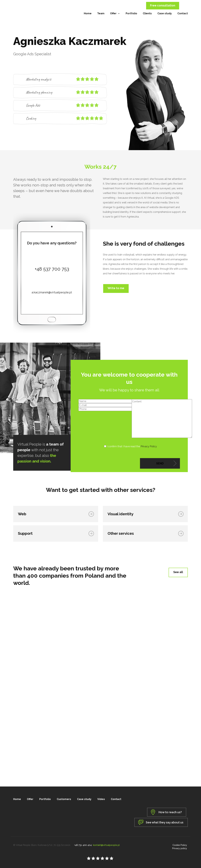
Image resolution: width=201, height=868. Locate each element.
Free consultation (163, 5)
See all (178, 572)
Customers (64, 799)
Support (26, 533)
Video (101, 799)
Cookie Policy (181, 844)
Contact (183, 13)
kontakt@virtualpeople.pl (106, 844)
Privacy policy (180, 847)
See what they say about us (165, 821)
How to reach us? (169, 812)
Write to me (116, 288)
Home (88, 13)
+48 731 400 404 (83, 844)
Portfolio (131, 13)
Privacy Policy (149, 446)
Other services (121, 533)
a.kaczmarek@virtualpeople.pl (52, 292)
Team (101, 13)
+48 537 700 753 (52, 269)
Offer (115, 14)
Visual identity (121, 514)
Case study (165, 13)
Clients (147, 13)
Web (23, 514)
